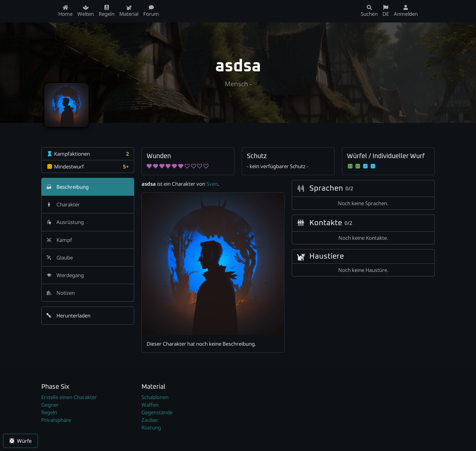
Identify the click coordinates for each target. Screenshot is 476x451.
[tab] (88, 187)
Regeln (49, 412)
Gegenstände (157, 412)
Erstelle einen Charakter (69, 397)
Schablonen (155, 397)
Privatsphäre (56, 420)
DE (386, 11)
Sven (212, 184)
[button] (88, 315)
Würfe (20, 441)
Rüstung (151, 427)
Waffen (150, 405)
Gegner (50, 405)
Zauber (150, 420)
